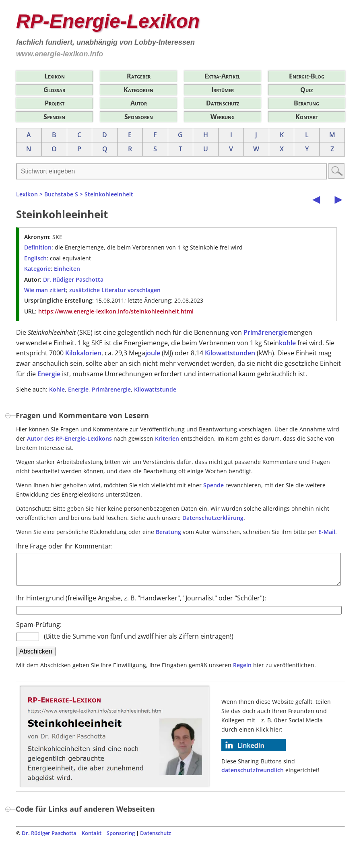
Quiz (306, 90)
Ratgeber (139, 76)
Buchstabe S (61, 194)
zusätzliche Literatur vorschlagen (115, 290)
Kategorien (138, 90)
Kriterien (167, 438)
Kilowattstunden (230, 353)
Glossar (54, 90)
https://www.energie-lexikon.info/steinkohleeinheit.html (116, 311)
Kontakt (307, 117)
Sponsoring (121, 839)
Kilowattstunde (155, 389)
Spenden (54, 117)
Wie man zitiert (45, 290)
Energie (49, 374)
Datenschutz (223, 103)
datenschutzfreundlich (253, 776)
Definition (38, 247)
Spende (214, 485)
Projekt (55, 103)
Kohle (57, 389)
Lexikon (55, 76)
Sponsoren (139, 117)
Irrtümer (223, 90)
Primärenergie (265, 332)
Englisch (35, 258)
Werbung (223, 117)
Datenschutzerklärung (213, 518)
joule (153, 353)
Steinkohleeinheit (109, 194)
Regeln (242, 671)
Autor (139, 103)
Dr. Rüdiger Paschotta (73, 279)
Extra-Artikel (222, 76)
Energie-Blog (307, 76)
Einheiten (67, 269)
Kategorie (37, 269)
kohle (287, 343)
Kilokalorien (83, 353)
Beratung (306, 103)
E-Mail (327, 532)
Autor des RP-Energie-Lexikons (69, 438)
